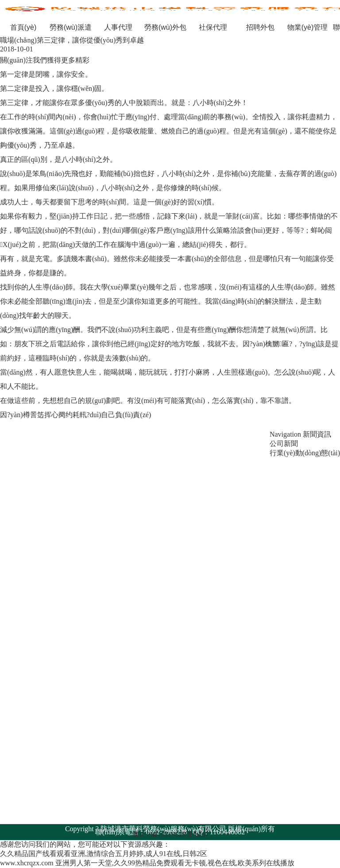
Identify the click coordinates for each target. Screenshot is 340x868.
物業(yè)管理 (308, 27)
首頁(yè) (23, 27)
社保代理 (213, 27)
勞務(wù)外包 (165, 27)
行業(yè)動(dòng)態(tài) (305, 453)
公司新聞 (284, 444)
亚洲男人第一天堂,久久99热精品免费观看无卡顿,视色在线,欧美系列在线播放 (175, 863)
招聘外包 (260, 27)
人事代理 (118, 27)
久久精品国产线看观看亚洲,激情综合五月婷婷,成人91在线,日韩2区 (104, 854)
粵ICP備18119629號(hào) (170, 835)
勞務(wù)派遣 (71, 27)
